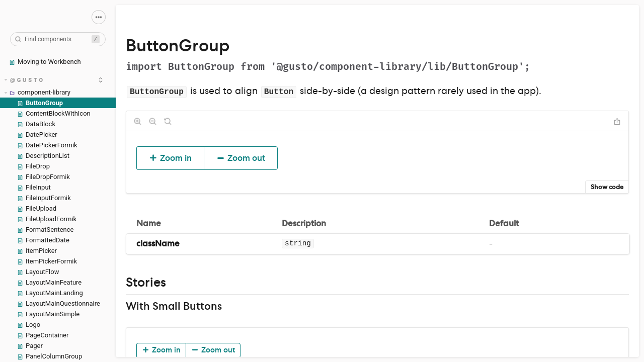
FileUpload (37, 208)
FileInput (34, 187)
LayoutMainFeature (49, 282)
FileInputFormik (44, 198)
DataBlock (36, 124)
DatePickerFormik (47, 145)
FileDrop (33, 166)
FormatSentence (45, 230)
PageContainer (43, 335)
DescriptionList (43, 156)
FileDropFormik (44, 177)
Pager (30, 346)
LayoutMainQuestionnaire (59, 303)
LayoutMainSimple (48, 314)
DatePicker (37, 134)
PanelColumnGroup (50, 356)
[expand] (101, 80)
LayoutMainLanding (50, 293)
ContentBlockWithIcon (54, 113)
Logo (29, 325)
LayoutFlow (38, 272)
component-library (37, 92)
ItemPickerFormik (47, 261)
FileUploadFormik (47, 219)
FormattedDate (43, 240)
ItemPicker (37, 251)
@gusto (25, 80)
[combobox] (58, 39)
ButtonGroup (40, 103)
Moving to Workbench (45, 62)
